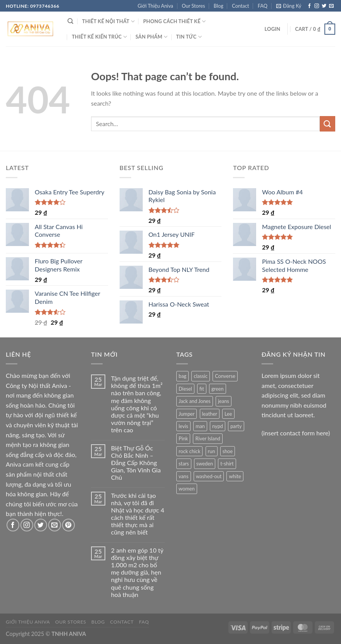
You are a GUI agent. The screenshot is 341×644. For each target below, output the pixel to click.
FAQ (263, 6)
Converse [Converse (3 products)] (225, 376)
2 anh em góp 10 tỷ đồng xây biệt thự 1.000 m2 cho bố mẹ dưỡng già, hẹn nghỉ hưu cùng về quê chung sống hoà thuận (137, 572)
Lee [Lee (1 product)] (228, 414)
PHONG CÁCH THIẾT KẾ (174, 21)
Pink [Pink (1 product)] (183, 438)
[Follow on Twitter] (324, 6)
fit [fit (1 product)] (202, 389)
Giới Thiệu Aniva (155, 6)
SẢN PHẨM (151, 37)
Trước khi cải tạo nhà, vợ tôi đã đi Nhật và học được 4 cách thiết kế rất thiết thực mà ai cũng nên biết (138, 514)
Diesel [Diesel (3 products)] (185, 389)
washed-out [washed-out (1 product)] (209, 476)
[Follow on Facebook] (309, 6)
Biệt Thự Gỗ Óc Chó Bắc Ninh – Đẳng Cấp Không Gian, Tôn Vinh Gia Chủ (136, 463)
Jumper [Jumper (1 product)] (187, 414)
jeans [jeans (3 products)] (224, 401)
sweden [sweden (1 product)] (205, 464)
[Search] (70, 21)
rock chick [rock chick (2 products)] (189, 451)
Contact (240, 6)
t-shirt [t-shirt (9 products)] (227, 464)
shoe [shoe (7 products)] (228, 451)
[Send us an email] (331, 6)
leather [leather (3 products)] (210, 414)
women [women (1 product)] (187, 489)
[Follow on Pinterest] (68, 525)
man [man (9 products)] (200, 426)
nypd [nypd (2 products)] (218, 426)
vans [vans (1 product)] (184, 476)
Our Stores (193, 6)
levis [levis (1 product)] (183, 426)
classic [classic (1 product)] (201, 376)
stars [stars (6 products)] (184, 464)
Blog (219, 6)
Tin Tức (189, 37)
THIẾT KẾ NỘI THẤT (108, 21)
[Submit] (327, 124)
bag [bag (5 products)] (182, 376)
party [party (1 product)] (236, 426)
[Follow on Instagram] (317, 6)
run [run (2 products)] (212, 451)
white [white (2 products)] (235, 476)
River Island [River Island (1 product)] (208, 438)
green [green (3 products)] (218, 389)
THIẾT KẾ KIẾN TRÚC (99, 37)
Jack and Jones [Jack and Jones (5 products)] (195, 401)
